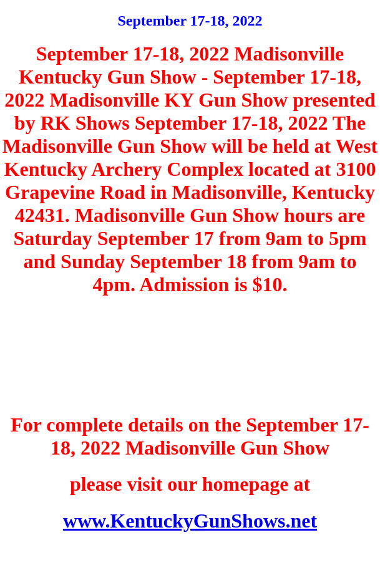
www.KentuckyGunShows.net (190, 521)
